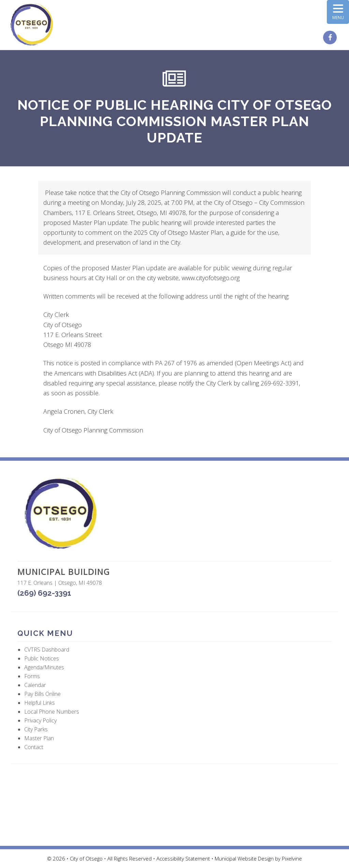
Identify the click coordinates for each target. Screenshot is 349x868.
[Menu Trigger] (338, 12)
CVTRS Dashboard (47, 650)
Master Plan (39, 738)
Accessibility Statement (184, 858)
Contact (34, 747)
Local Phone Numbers (52, 712)
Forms (32, 676)
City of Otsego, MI (32, 25)
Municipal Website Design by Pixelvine (258, 858)
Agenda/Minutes (44, 667)
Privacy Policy (40, 720)
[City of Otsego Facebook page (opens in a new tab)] (331, 38)
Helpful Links (40, 703)
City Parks (36, 729)
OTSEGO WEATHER (175, 805)
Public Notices (42, 658)
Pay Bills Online (42, 694)
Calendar (35, 685)
